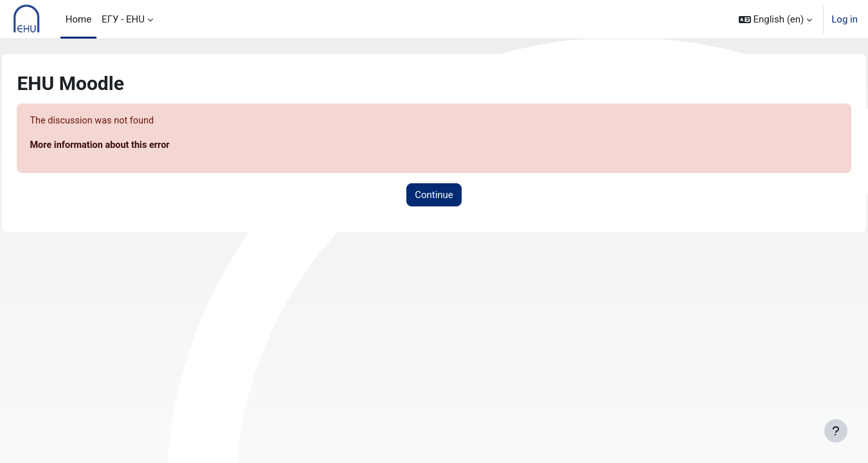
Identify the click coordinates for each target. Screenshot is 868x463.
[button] (776, 19)
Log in (845, 19)
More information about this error (131, 146)
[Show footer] (836, 431)
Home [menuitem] (78, 19)
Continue (434, 195)
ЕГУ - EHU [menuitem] (123, 19)
